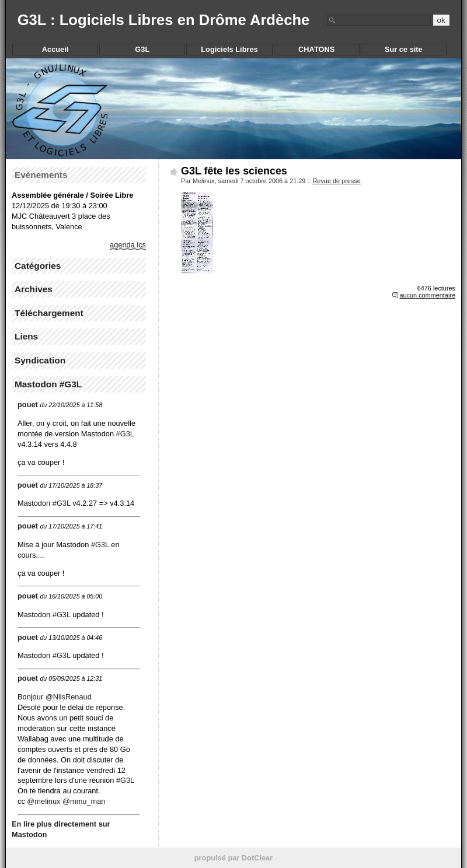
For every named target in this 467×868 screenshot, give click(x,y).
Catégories (38, 266)
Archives (34, 289)
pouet (28, 405)
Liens (26, 336)
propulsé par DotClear (233, 858)
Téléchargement (49, 313)
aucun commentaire (427, 295)
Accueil (55, 49)
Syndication (40, 360)
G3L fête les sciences (234, 171)
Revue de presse (337, 181)
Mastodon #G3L (48, 384)
